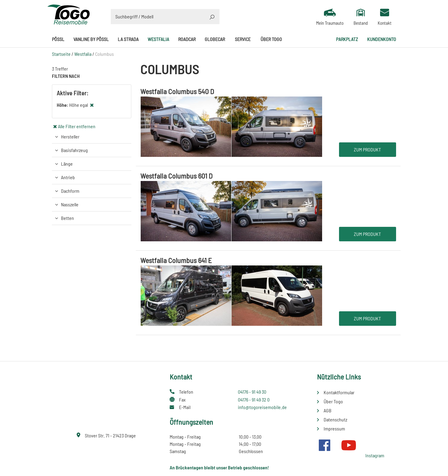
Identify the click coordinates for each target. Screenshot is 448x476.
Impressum (334, 428)
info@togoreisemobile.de (262, 407)
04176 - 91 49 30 (252, 392)
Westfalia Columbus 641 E (176, 260)
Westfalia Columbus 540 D (177, 91)
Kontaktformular (339, 392)
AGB (328, 410)
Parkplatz (347, 39)
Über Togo (271, 39)
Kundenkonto (382, 39)
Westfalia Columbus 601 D (176, 176)
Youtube (349, 445)
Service (243, 39)
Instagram (375, 455)
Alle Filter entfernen (77, 126)
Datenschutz (335, 419)
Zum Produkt (367, 149)
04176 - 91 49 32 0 (254, 400)
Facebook (325, 445)
